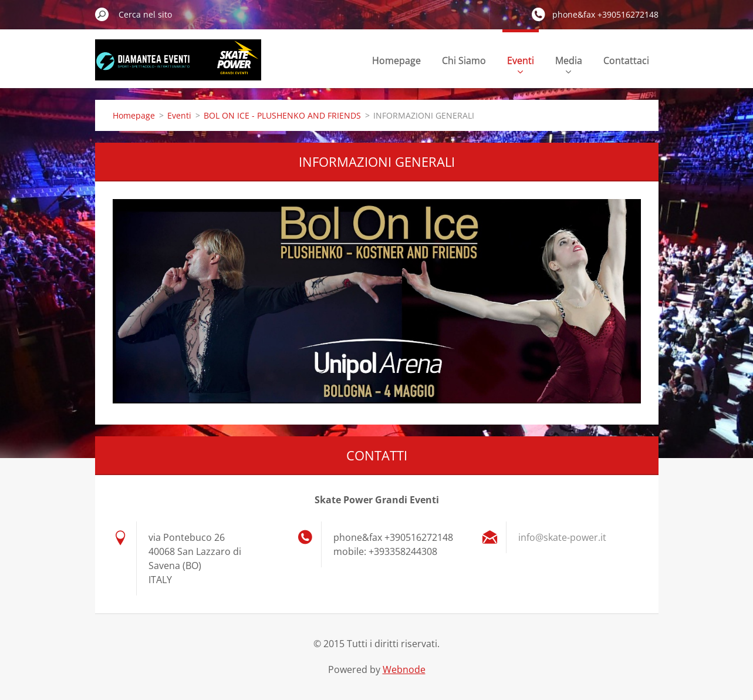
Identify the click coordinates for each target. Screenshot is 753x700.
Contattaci (626, 60)
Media (569, 64)
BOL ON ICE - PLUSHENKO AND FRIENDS (282, 115)
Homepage (396, 60)
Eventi (521, 64)
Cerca (102, 14)
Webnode (404, 669)
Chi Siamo (464, 60)
